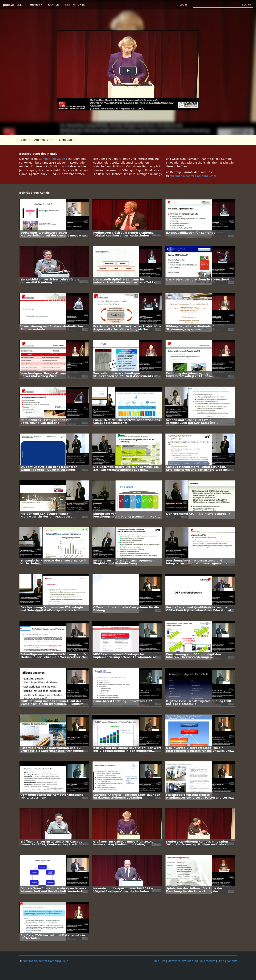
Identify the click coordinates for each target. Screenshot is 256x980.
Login (183, 5)
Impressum (208, 961)
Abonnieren (44, 140)
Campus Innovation (52, 159)
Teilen (25, 140)
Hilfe (221, 961)
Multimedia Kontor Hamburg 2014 (46, 961)
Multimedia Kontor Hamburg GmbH (194, 176)
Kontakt (232, 961)
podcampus (13, 5)
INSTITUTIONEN (75, 5)
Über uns (159, 961)
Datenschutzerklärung (183, 961)
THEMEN (35, 5)
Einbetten (67, 140)
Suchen (247, 5)
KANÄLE (53, 5)
